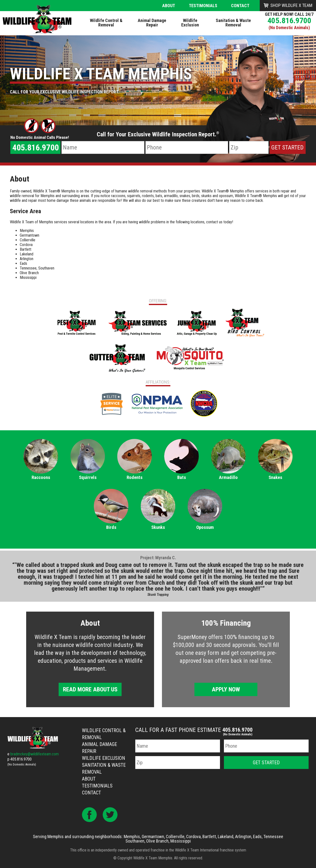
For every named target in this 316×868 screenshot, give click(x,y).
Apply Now (226, 689)
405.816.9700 (289, 21)
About (169, 6)
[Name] (103, 147)
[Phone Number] (187, 147)
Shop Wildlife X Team (291, 5)
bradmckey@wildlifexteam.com (35, 754)
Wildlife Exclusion (104, 758)
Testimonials (203, 6)
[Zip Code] (249, 147)
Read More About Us (90, 689)
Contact (240, 6)
